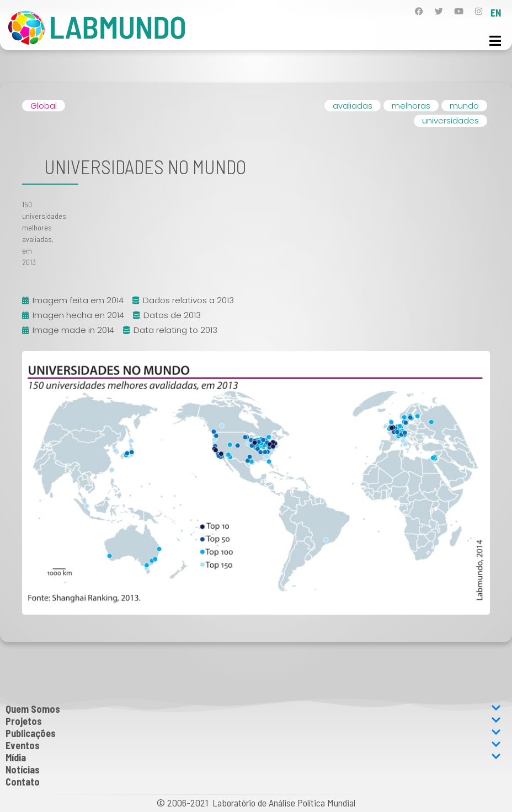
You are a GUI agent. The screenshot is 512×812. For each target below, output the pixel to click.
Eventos (253, 745)
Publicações (253, 733)
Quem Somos (253, 709)
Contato (23, 782)
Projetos (253, 721)
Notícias (23, 770)
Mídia (253, 757)
